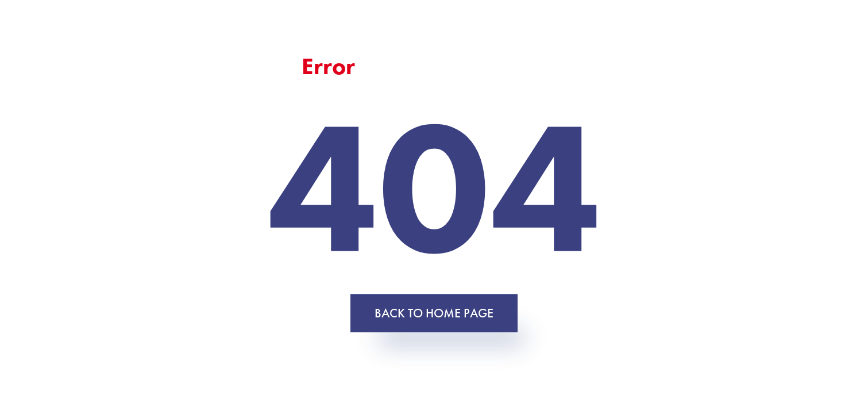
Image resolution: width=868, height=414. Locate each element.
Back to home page (434, 313)
